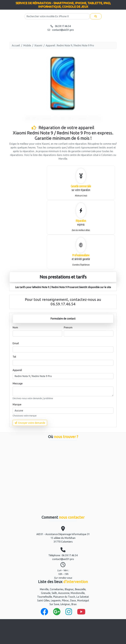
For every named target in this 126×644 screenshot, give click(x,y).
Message (18, 383)
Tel (14, 357)
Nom (15, 327)
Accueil (16, 45)
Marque (17, 404)
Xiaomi (38, 45)
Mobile (27, 45)
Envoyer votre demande (30, 423)
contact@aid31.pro (63, 559)
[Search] (57, 16)
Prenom (68, 327)
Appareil (17, 370)
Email (16, 343)
